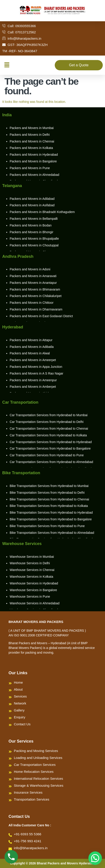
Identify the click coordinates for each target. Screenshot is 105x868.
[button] (7, 65)
